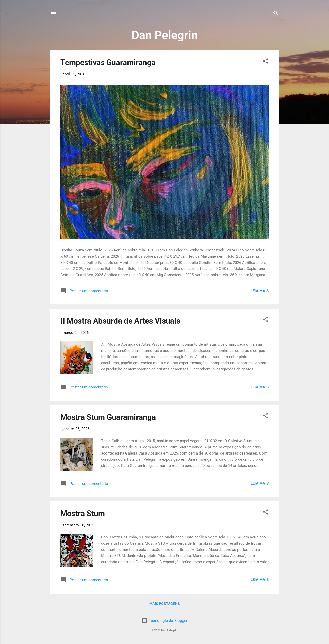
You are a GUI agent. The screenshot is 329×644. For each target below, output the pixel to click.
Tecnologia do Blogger (164, 621)
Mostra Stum (83, 513)
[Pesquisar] (276, 14)
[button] (266, 62)
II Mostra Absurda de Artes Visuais (120, 321)
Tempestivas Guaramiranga (108, 62)
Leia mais (260, 291)
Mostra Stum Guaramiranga (108, 417)
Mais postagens (165, 604)
